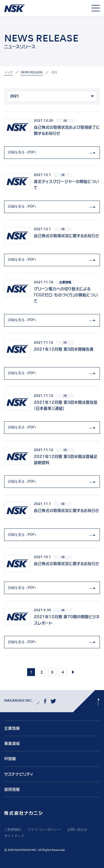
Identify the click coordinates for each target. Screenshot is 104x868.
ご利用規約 (12, 830)
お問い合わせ (77, 830)
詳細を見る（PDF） (23, 152)
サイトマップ (14, 836)
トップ (8, 72)
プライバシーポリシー (44, 830)
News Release (32, 72)
